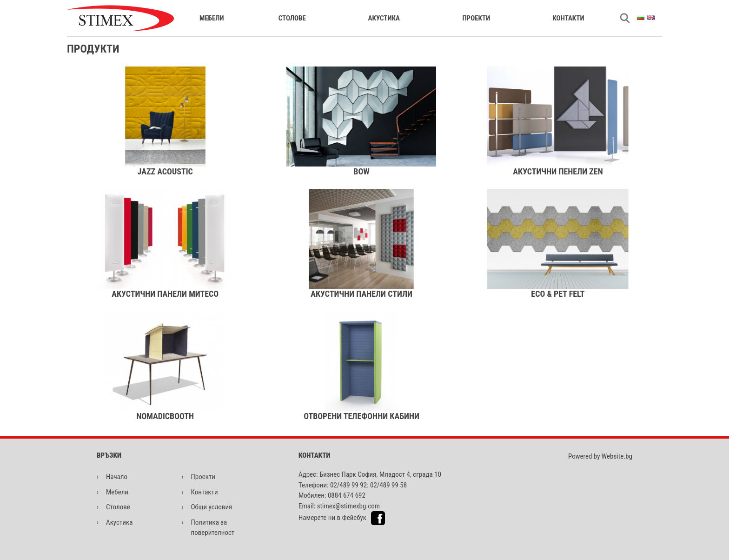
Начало (117, 477)
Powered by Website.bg (600, 456)
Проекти (476, 18)
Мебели (212, 18)
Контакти (568, 18)
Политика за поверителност (213, 528)
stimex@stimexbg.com (348, 506)
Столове (292, 18)
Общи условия (212, 507)
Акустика (384, 18)
